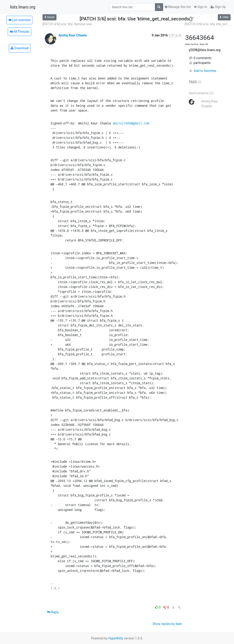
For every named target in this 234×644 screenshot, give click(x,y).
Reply (53, 612)
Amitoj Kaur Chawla (73, 35)
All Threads (19, 32)
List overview (19, 20)
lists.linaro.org (23, 7)
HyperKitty (116, 638)
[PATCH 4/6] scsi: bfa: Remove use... (68, 24)
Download (20, 48)
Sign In (201, 7)
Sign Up (218, 7)
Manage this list (178, 7)
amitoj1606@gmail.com (131, 123)
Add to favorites (203, 71)
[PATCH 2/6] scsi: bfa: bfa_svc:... (208, 24)
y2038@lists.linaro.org (205, 50)
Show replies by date (167, 624)
